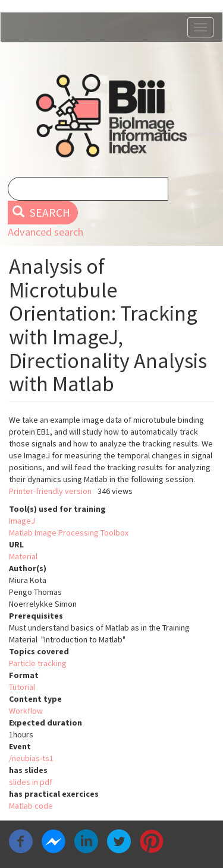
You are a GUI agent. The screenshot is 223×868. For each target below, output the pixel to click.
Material (23, 556)
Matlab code (31, 806)
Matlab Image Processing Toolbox (69, 533)
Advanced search (45, 232)
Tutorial (22, 687)
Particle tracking (38, 663)
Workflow (26, 711)
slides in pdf (31, 782)
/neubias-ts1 (31, 758)
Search (41, 213)
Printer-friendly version (50, 491)
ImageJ (22, 521)
